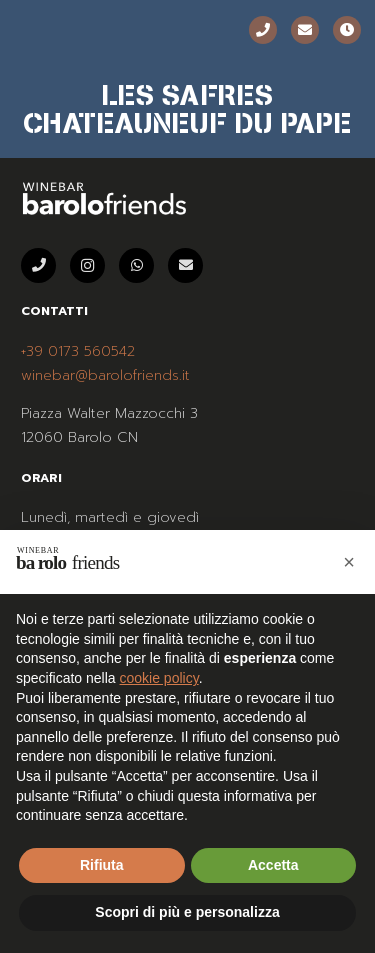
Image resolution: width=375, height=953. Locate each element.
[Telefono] (263, 30)
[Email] (305, 30)
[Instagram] (87, 265)
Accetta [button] (273, 865)
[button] (349, 562)
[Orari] (347, 30)
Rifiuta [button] (102, 865)
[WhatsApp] (136, 265)
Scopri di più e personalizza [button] (187, 912)
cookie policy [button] (159, 678)
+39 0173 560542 (78, 351)
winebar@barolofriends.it (105, 375)
